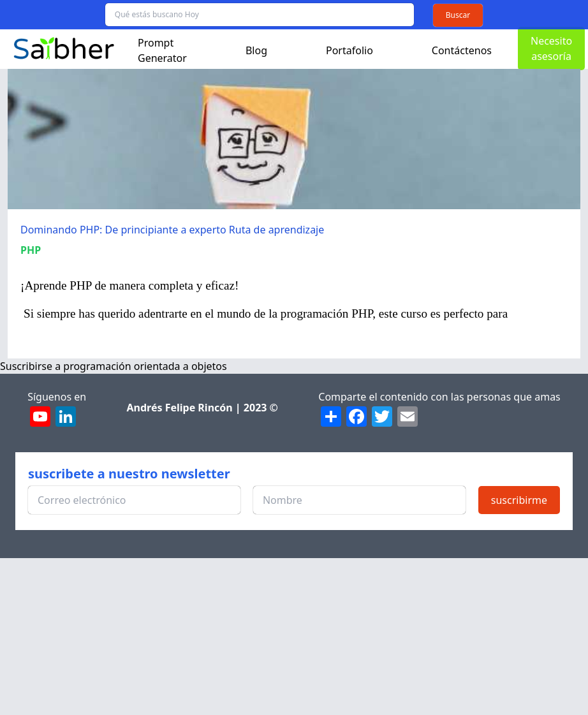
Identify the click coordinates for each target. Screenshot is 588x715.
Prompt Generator (162, 50)
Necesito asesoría (551, 48)
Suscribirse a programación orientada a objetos (114, 366)
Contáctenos (462, 50)
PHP (31, 250)
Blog (256, 50)
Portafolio (349, 50)
